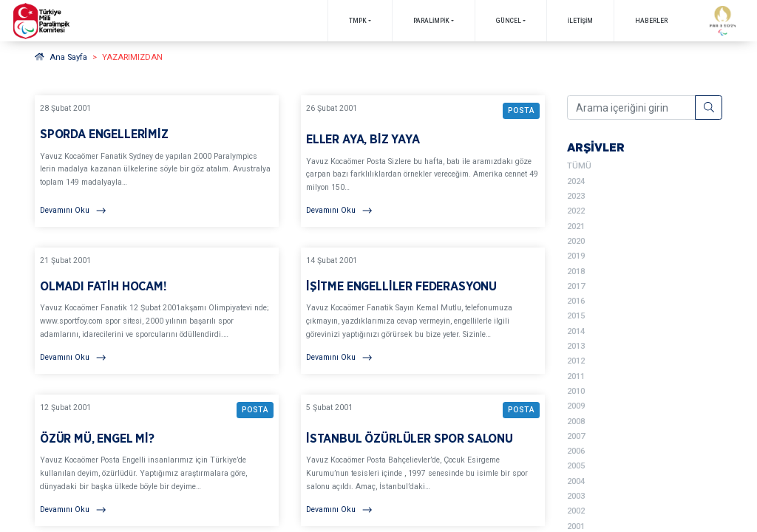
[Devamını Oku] (157, 211)
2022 (576, 211)
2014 (576, 331)
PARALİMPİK (431, 21)
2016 (576, 301)
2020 (576, 241)
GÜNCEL (509, 21)
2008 (576, 422)
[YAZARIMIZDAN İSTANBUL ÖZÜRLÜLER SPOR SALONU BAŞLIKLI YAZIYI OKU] (423, 460)
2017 (576, 286)
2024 (576, 181)
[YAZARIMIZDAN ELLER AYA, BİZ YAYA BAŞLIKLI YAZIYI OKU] (423, 161)
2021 (576, 226)
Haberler (651, 21)
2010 (576, 391)
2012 (576, 361)
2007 (576, 436)
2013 (576, 346)
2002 (576, 511)
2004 (576, 481)
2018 (576, 272)
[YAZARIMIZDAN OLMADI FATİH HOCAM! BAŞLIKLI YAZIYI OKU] (157, 311)
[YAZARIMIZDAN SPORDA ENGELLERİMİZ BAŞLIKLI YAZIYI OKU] (157, 161)
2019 (576, 256)
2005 (576, 466)
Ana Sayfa (61, 57)
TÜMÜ (579, 166)
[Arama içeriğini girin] (631, 108)
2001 (576, 526)
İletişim (580, 21)
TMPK (358, 21)
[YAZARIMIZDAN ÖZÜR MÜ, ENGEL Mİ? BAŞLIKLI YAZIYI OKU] (157, 460)
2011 (576, 376)
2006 (576, 451)
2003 (576, 496)
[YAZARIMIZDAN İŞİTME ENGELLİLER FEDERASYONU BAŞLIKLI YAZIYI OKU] (423, 311)
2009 (576, 406)
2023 (576, 196)
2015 (576, 316)
